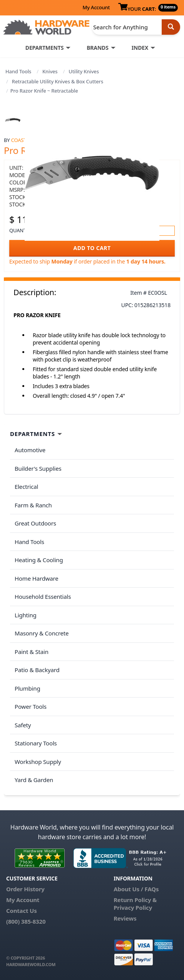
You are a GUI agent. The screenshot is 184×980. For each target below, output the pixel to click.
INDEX (140, 48)
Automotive (30, 450)
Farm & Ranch (33, 505)
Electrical (26, 487)
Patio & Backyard (37, 670)
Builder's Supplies (38, 468)
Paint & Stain (32, 652)
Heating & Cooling (39, 560)
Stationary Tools (36, 743)
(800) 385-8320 (26, 921)
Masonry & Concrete (42, 633)
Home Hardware (37, 578)
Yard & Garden (34, 780)
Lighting (26, 615)
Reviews (125, 918)
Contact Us (22, 911)
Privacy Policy (133, 907)
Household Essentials (43, 596)
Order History (25, 889)
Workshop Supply (38, 762)
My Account (96, 7)
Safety (23, 725)
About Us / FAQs (136, 889)
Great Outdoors (35, 523)
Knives (50, 71)
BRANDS (98, 48)
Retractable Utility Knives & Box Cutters (58, 81)
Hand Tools (18, 71)
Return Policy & (135, 900)
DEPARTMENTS (44, 48)
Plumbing (27, 688)
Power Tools (31, 706)
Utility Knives (84, 71)
